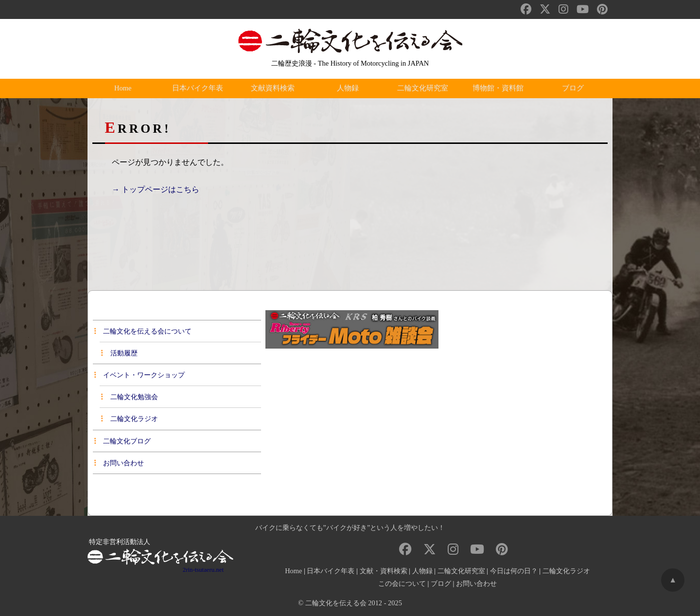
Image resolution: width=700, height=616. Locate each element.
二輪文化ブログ (122, 441)
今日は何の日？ (514, 571)
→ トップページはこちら (156, 189)
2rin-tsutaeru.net (203, 570)
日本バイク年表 (200, 88)
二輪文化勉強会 (129, 397)
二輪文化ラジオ (129, 419)
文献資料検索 (275, 88)
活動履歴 (119, 353)
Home (125, 88)
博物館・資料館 (500, 88)
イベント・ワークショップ (140, 375)
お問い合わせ (119, 463)
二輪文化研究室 (425, 88)
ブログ (575, 88)
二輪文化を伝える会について (143, 331)
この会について (402, 583)
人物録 (350, 88)
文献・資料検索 (384, 571)
